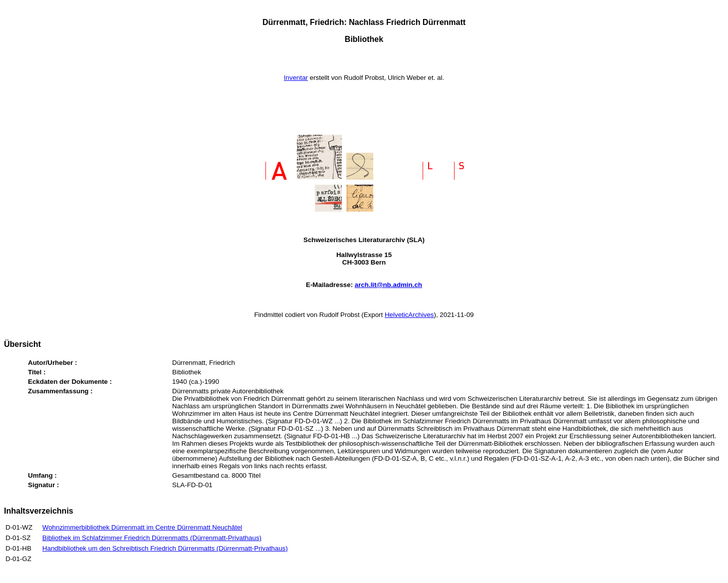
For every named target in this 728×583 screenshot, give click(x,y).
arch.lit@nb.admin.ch (388, 285)
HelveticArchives (409, 315)
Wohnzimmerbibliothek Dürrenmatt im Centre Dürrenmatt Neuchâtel (142, 527)
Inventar (296, 78)
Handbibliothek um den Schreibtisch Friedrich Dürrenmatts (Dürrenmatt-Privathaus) (165, 548)
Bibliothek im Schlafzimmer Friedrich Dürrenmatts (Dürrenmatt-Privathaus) (152, 538)
